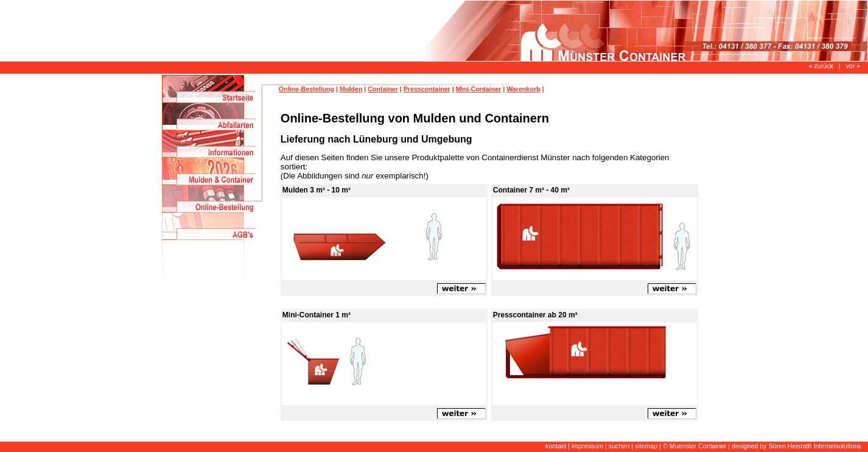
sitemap (646, 446)
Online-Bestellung (306, 89)
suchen (619, 446)
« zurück (821, 66)
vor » (853, 66)
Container (383, 89)
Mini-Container (479, 89)
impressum (587, 446)
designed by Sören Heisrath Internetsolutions (796, 446)
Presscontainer (427, 89)
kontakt (556, 446)
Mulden (351, 89)
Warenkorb (523, 89)
